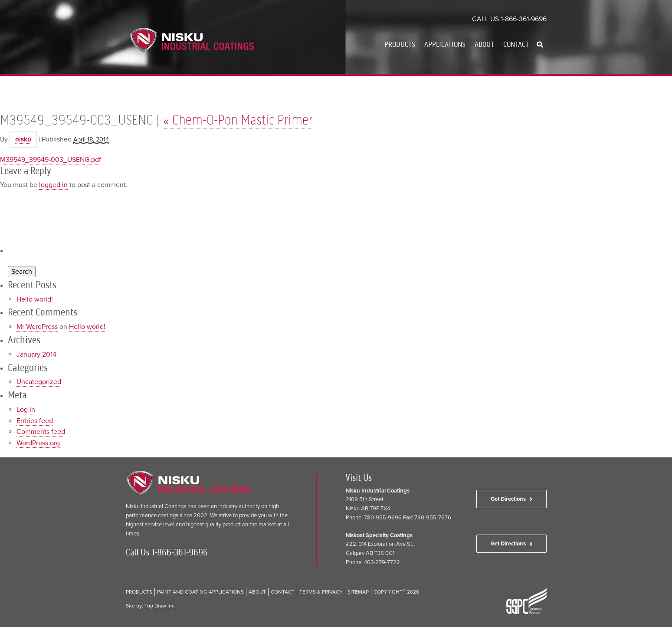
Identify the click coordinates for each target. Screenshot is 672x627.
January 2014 (36, 355)
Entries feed (35, 421)
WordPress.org (38, 443)
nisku (23, 139)
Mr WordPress (37, 327)
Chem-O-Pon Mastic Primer (238, 120)
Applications (445, 44)
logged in (53, 185)
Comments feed (41, 432)
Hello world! (35, 299)
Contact (516, 44)
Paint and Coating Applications (200, 592)
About (484, 44)
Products (400, 44)
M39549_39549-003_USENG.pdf (51, 160)
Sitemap (358, 592)
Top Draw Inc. (160, 606)
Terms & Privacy (321, 592)
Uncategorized (39, 382)
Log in (26, 410)
